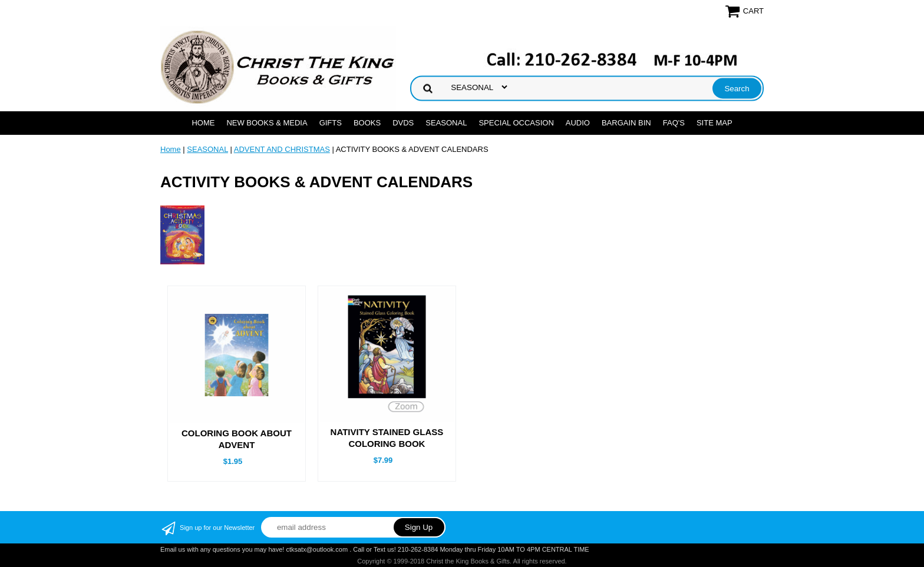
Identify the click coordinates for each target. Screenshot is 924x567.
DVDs (403, 123)
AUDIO (578, 123)
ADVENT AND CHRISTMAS (282, 149)
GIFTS (331, 123)
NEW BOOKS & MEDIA (267, 123)
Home (203, 123)
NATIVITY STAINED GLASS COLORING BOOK (387, 438)
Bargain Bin (626, 123)
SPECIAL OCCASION (516, 123)
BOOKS (367, 123)
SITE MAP (715, 123)
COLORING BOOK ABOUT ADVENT (237, 439)
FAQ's (674, 123)
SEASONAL (446, 123)
